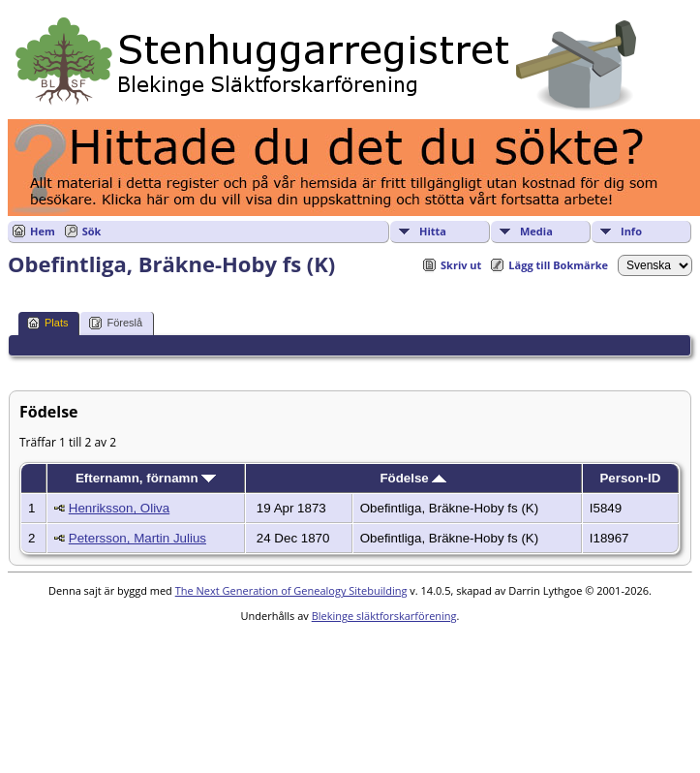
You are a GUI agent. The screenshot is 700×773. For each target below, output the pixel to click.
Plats (47, 323)
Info (631, 231)
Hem (43, 231)
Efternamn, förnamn (146, 478)
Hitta (433, 231)
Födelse (413, 478)
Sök (92, 231)
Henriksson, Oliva (119, 508)
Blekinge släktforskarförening (384, 616)
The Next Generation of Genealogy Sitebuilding (291, 590)
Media (536, 231)
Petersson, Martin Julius (137, 538)
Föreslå (116, 323)
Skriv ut (461, 265)
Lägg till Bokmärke (558, 265)
